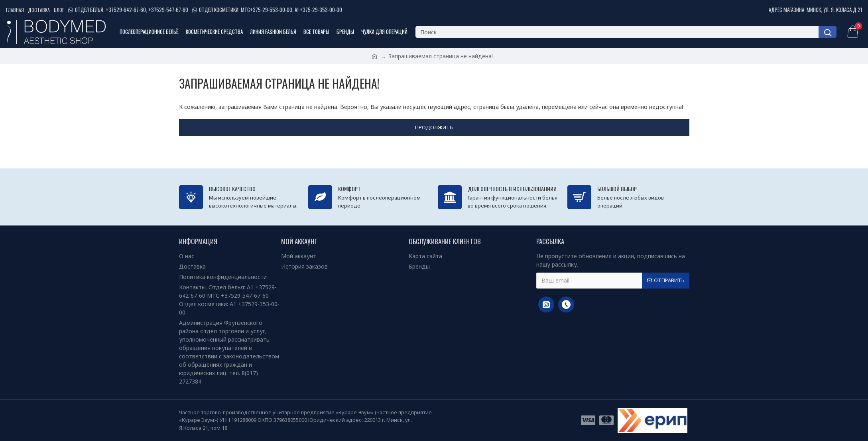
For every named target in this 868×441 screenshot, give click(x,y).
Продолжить (434, 127)
